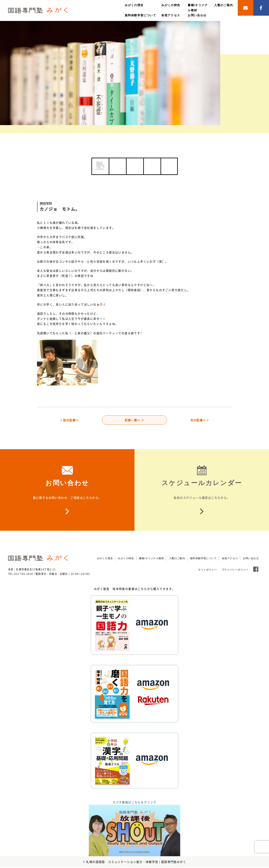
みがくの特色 (171, 5)
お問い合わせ (197, 15)
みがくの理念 (134, 5)
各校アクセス (171, 15)
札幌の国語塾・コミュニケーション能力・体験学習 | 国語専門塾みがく (136, 862)
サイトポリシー (207, 570)
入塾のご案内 (223, 5)
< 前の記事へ (70, 420)
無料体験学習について (140, 15)
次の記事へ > (200, 420)
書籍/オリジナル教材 (151, 559)
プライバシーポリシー (235, 570)
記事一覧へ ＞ (135, 420)
